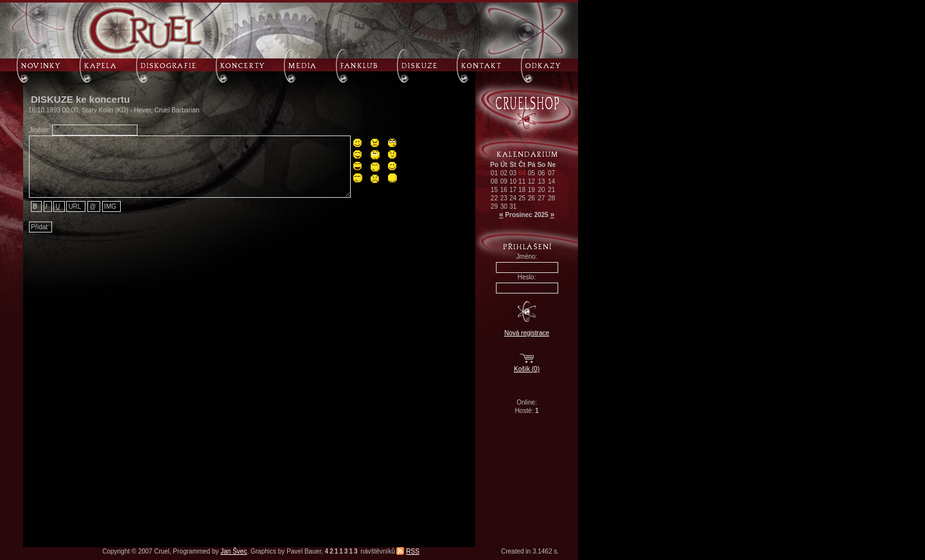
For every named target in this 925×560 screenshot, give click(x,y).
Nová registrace (527, 333)
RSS (413, 551)
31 (513, 206)
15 (494, 190)
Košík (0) (527, 369)
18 (522, 190)
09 (504, 181)
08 (494, 181)
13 (541, 181)
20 (541, 190)
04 (522, 173)
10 (513, 181)
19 (532, 190)
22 (494, 198)
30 (504, 206)
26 (532, 198)
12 (532, 181)
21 (551, 190)
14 (551, 181)
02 (504, 173)
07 (551, 173)
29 (494, 206)
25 (522, 198)
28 (551, 198)
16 (504, 190)
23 (504, 198)
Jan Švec (233, 551)
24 (513, 198)
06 (541, 173)
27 (541, 198)
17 (513, 190)
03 (513, 173)
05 (532, 173)
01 (494, 173)
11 (522, 181)
